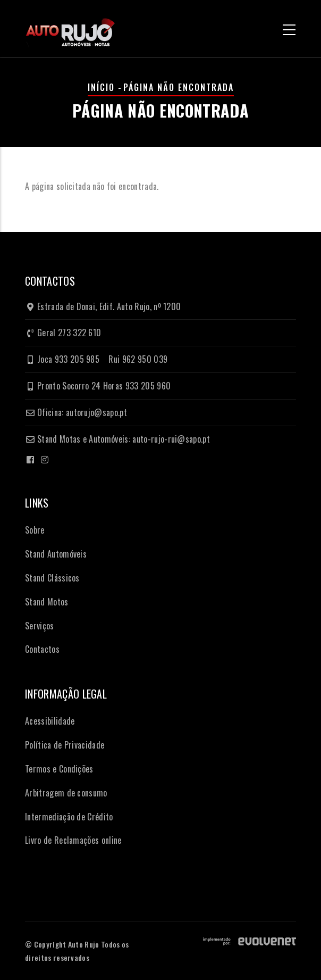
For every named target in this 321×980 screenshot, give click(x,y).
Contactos (42, 649)
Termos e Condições (59, 769)
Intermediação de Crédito (69, 817)
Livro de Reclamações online (73, 840)
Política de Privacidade (65, 745)
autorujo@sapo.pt (96, 412)
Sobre (35, 530)
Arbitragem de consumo (66, 793)
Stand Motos (47, 602)
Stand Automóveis (56, 554)
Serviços (40, 626)
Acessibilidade (50, 721)
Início (101, 87)
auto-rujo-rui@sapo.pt (171, 439)
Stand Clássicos (52, 578)
